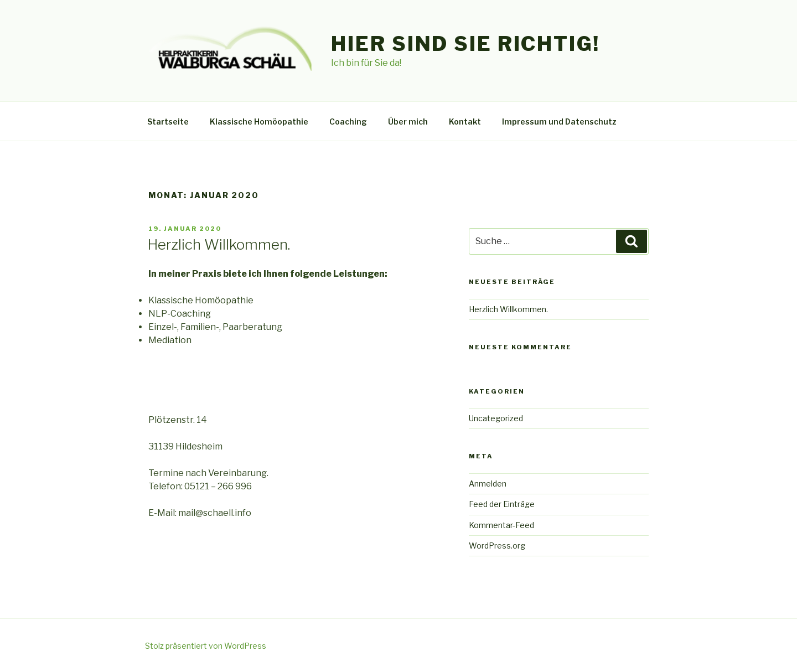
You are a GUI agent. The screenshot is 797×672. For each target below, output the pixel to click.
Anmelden (488, 484)
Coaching (348, 122)
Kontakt (465, 122)
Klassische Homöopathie (259, 122)
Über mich (408, 122)
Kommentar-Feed (501, 525)
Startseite (168, 122)
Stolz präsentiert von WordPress (206, 646)
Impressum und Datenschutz (559, 122)
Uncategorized (496, 418)
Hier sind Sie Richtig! (465, 44)
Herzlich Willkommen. (219, 244)
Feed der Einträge (502, 504)
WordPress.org (497, 546)
